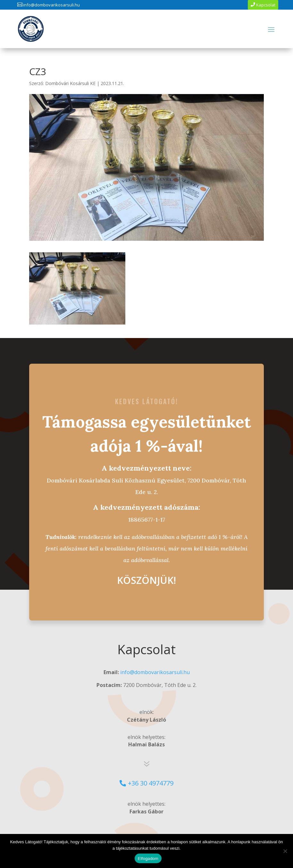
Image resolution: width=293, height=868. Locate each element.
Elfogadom (148, 859)
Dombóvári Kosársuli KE (70, 83)
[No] (285, 851)
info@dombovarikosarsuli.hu (51, 5)
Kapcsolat (266, 5)
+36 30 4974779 (151, 783)
